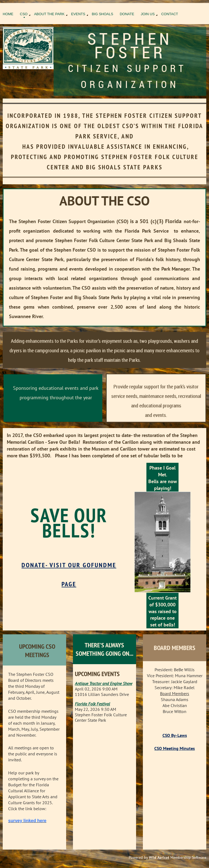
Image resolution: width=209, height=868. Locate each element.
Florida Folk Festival (92, 704)
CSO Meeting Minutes (175, 748)
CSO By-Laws (175, 735)
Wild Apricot (159, 857)
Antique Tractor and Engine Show (104, 683)
